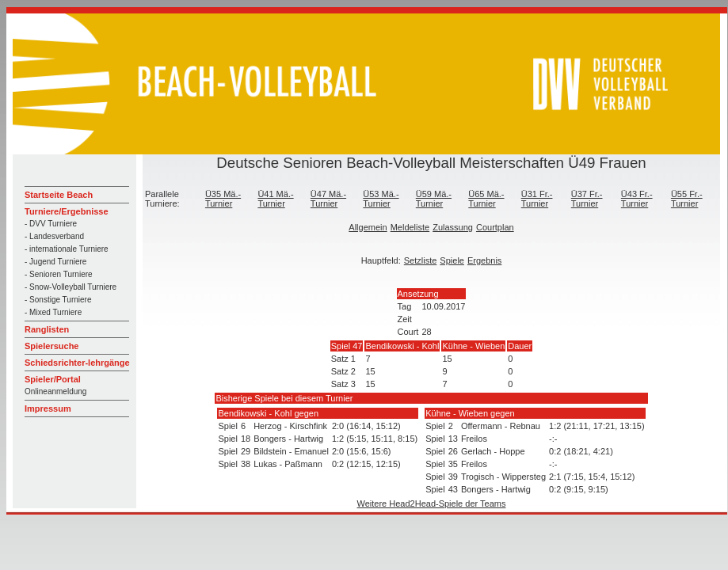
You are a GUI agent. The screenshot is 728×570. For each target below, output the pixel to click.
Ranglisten (47, 329)
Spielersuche (51, 346)
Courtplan (495, 227)
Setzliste (421, 260)
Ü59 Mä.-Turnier (434, 199)
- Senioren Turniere (59, 274)
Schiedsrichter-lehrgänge (77, 363)
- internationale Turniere (67, 249)
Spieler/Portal (53, 379)
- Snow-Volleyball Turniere (71, 287)
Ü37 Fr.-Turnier (587, 199)
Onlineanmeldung (55, 391)
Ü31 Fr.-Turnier (537, 199)
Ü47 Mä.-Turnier (328, 199)
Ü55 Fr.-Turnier (687, 199)
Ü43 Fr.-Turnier (637, 199)
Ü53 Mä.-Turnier (381, 199)
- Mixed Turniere (53, 312)
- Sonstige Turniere (58, 300)
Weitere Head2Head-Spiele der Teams (432, 503)
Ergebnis (484, 260)
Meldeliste (410, 227)
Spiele (452, 260)
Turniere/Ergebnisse (67, 211)
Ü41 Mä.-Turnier (275, 199)
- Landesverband (54, 236)
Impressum (48, 408)
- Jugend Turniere (55, 262)
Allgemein (368, 227)
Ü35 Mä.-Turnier (223, 199)
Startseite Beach (59, 195)
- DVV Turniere (51, 224)
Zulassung (453, 227)
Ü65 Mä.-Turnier (486, 199)
